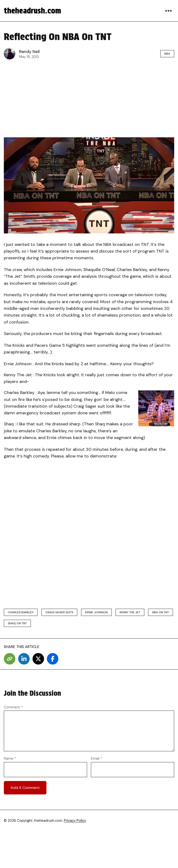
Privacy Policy (75, 821)
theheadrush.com (32, 11)
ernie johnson (96, 612)
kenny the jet (130, 612)
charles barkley (21, 612)
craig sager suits (59, 612)
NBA (167, 54)
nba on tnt (161, 612)
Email (96, 758)
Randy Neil (29, 52)
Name (10, 758)
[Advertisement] (89, 98)
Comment (13, 707)
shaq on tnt (17, 623)
